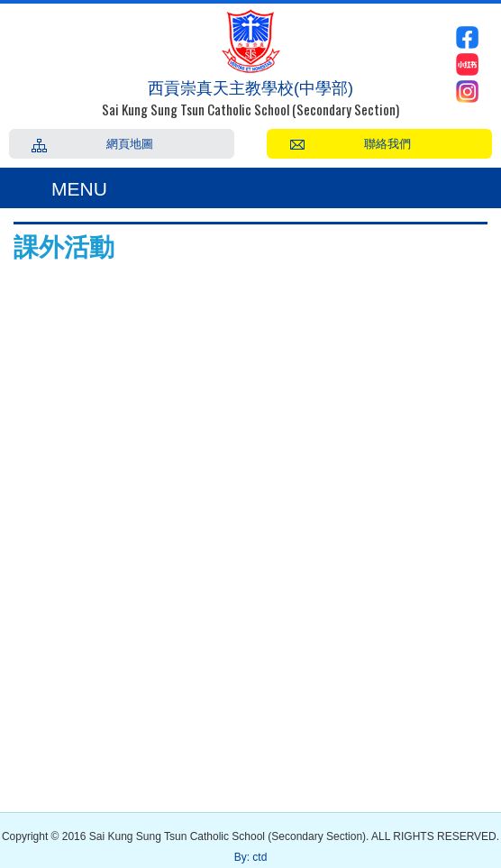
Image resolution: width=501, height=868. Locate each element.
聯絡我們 (387, 142)
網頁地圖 (130, 142)
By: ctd (251, 857)
